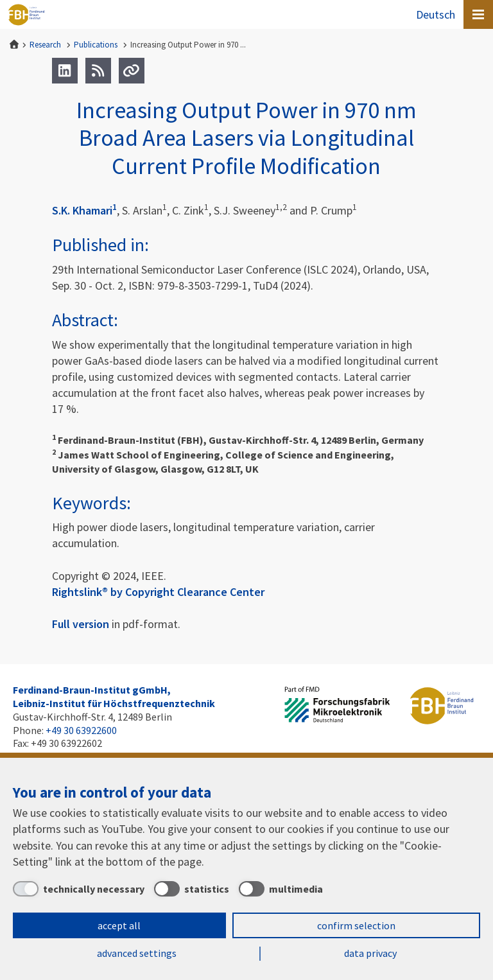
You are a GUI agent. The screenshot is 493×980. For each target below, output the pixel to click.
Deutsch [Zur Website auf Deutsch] (436, 14)
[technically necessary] (79, 889)
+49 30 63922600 (81, 730)
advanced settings (137, 953)
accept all (119, 925)
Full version (81, 624)
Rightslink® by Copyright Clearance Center (158, 592)
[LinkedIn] (65, 71)
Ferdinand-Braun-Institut (26, 15)
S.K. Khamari (84, 210)
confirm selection (356, 925)
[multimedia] (281, 889)
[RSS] (98, 71)
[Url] (132, 71)
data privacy (370, 953)
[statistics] (192, 889)
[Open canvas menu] (478, 14)
